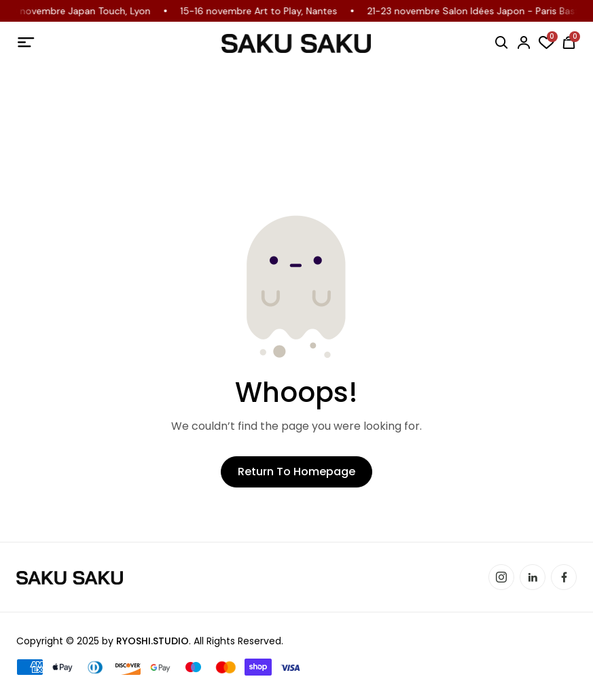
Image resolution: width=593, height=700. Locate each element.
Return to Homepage (296, 472)
